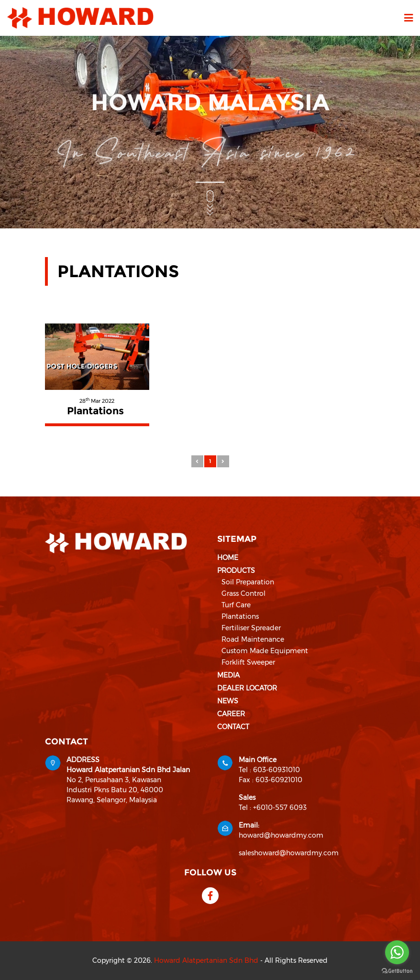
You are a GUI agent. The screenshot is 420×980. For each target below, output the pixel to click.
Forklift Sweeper (248, 662)
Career (231, 714)
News (228, 701)
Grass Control (243, 593)
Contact (233, 727)
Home (228, 558)
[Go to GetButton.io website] (397, 970)
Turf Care (236, 605)
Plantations (240, 616)
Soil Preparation (248, 582)
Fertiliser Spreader (251, 628)
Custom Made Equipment (265, 651)
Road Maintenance (253, 639)
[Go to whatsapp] (397, 952)
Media (228, 675)
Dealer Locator (247, 688)
